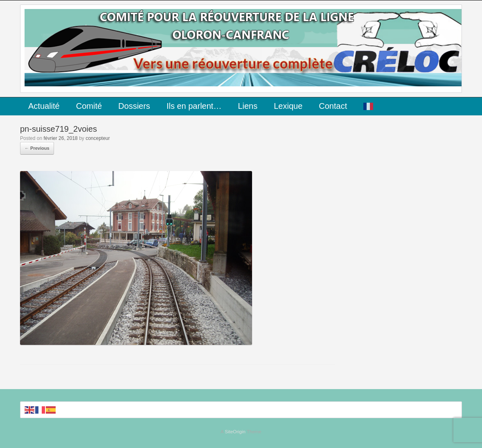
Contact (333, 106)
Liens (248, 106)
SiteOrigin (235, 432)
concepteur (98, 138)
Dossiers (134, 106)
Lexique (288, 106)
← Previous (37, 148)
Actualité (44, 106)
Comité (89, 106)
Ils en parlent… (194, 106)
